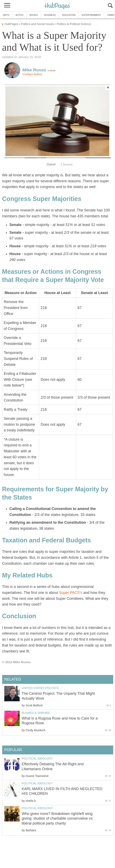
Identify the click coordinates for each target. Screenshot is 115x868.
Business (50, 15)
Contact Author (32, 74)
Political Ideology (37, 759)
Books (34, 15)
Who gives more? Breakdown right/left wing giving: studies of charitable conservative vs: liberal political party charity (58, 818)
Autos (19, 15)
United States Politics (40, 688)
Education (69, 15)
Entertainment (91, 15)
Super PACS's (71, 593)
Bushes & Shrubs (36, 713)
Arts (6, 15)
